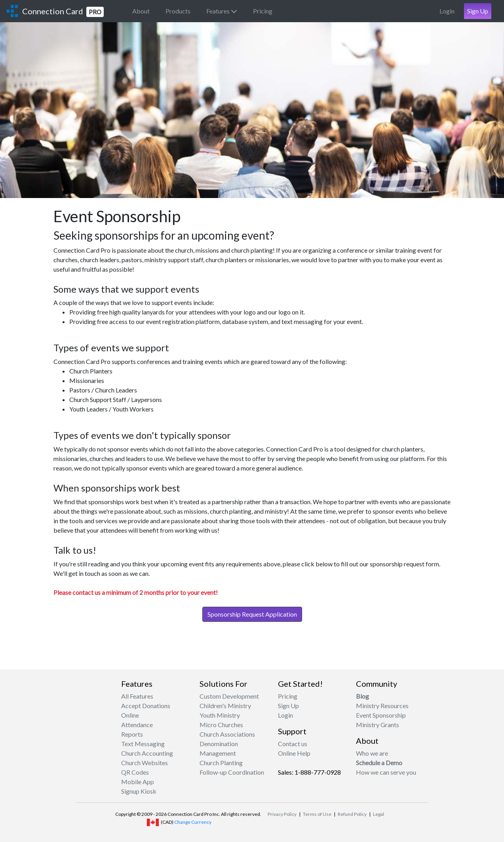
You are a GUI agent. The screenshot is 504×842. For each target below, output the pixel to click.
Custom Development (229, 696)
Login (447, 11)
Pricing (263, 11)
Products (178, 11)
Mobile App (138, 782)
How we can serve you (386, 772)
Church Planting (221, 763)
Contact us (293, 744)
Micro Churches (221, 725)
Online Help (294, 753)
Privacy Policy (282, 814)
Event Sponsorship (381, 715)
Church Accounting (147, 753)
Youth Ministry (220, 715)
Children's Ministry (225, 706)
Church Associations (227, 734)
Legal (378, 814)
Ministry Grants (378, 725)
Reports (132, 734)
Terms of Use (317, 814)
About (141, 11)
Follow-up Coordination (232, 772)
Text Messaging (143, 744)
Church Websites (145, 763)
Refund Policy (352, 814)
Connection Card (63, 12)
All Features (137, 696)
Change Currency (193, 822)
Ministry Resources (382, 706)
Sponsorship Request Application (252, 614)
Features (222, 11)
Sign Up (478, 11)
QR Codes (135, 772)
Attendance (137, 725)
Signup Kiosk (139, 791)
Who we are (372, 753)
